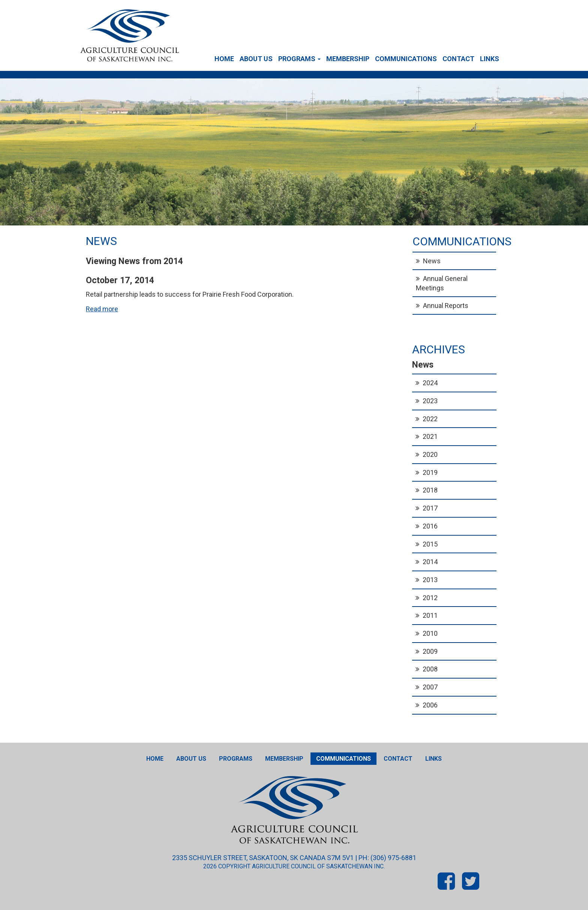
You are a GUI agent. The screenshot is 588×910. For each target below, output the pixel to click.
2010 (430, 633)
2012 (430, 598)
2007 (430, 687)
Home (224, 59)
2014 (430, 562)
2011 (430, 615)
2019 (430, 472)
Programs (299, 59)
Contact (458, 59)
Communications (406, 59)
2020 (430, 454)
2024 (430, 383)
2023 (430, 401)
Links (490, 59)
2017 (430, 508)
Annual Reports (446, 306)
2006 (430, 705)
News (432, 261)
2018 (430, 490)
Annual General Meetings (442, 283)
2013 (430, 580)
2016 (430, 526)
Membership (348, 59)
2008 (430, 669)
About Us (256, 59)
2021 (430, 436)
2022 (430, 419)
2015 (430, 544)
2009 (430, 651)
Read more (102, 309)
